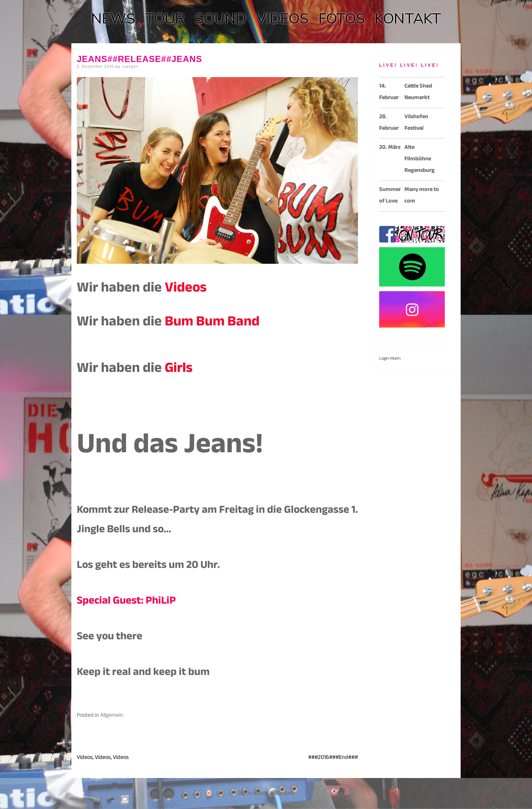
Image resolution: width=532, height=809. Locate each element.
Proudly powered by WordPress (266, 793)
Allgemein (112, 716)
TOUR (165, 19)
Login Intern (390, 359)
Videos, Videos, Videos (103, 758)
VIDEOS (282, 19)
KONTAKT (408, 19)
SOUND (220, 19)
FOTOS (342, 19)
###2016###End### (333, 758)
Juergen (130, 67)
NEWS (113, 19)
